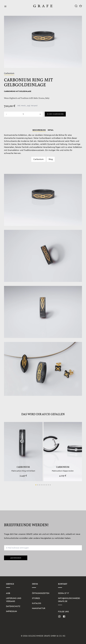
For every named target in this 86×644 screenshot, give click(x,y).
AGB (8, 593)
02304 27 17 (63, 593)
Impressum (11, 611)
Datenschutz (13, 606)
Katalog (37, 603)
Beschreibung (39, 130)
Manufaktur (39, 608)
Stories (36, 598)
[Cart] (81, 6)
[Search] (76, 6)
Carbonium (38, 159)
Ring (51, 159)
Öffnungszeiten (41, 593)
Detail (51, 130)
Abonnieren (16, 558)
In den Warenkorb (55, 114)
